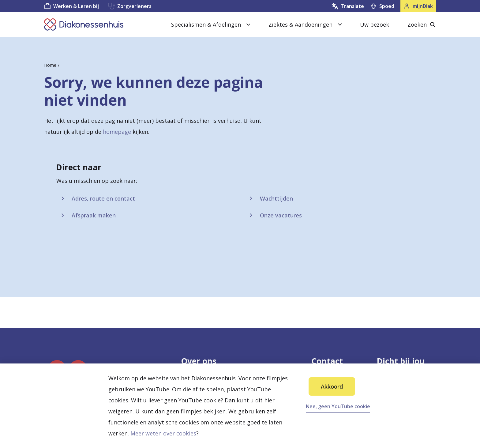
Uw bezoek (375, 24)
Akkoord (332, 386)
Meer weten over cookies (163, 433)
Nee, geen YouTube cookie (338, 406)
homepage (117, 132)
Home (50, 65)
